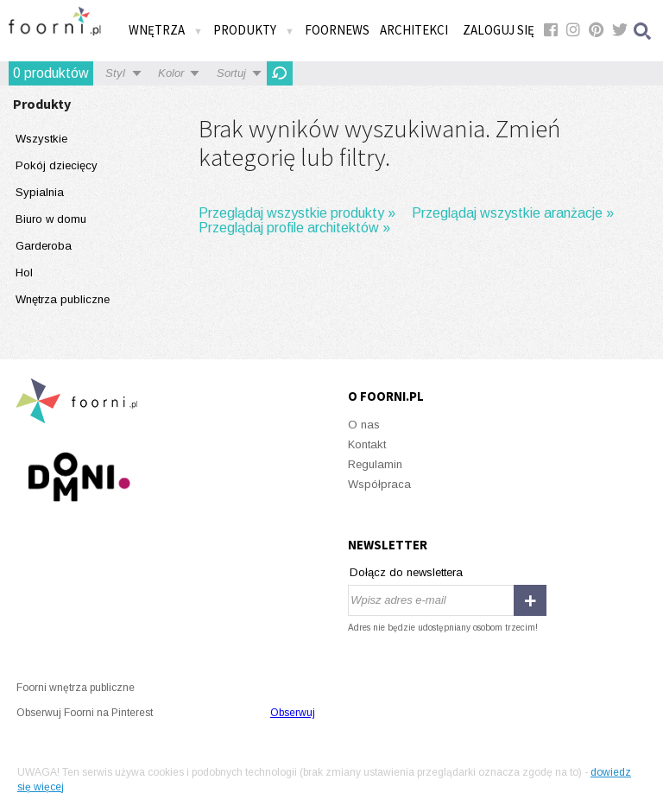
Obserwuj (293, 713)
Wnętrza (166, 30)
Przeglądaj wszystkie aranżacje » (513, 213)
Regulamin (375, 464)
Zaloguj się (499, 30)
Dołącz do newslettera (406, 572)
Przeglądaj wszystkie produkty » (297, 213)
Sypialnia (40, 192)
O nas (364, 425)
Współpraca (379, 484)
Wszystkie (41, 139)
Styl (115, 73)
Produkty (254, 30)
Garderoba (44, 246)
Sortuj (231, 73)
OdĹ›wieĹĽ (280, 73)
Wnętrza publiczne (63, 299)
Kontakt (367, 444)
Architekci (414, 30)
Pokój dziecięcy (57, 165)
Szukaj (643, 31)
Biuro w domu (51, 219)
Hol (24, 273)
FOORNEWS (337, 30)
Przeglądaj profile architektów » (294, 228)
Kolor (171, 73)
